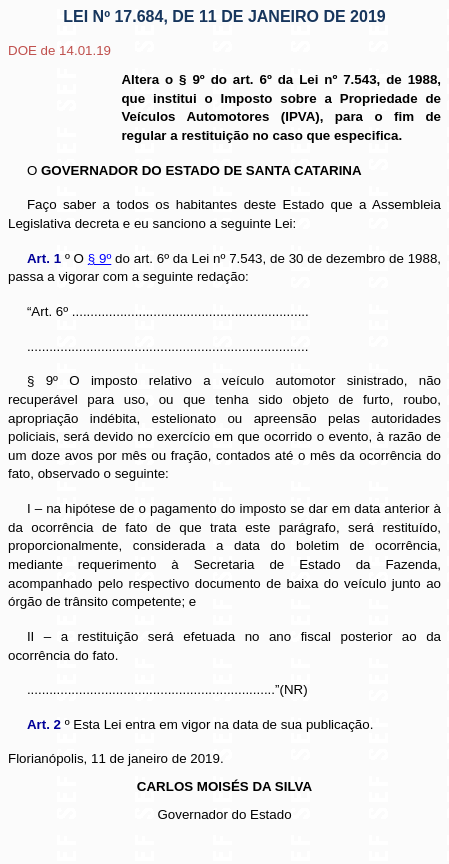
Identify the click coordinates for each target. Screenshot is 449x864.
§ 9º (100, 258)
